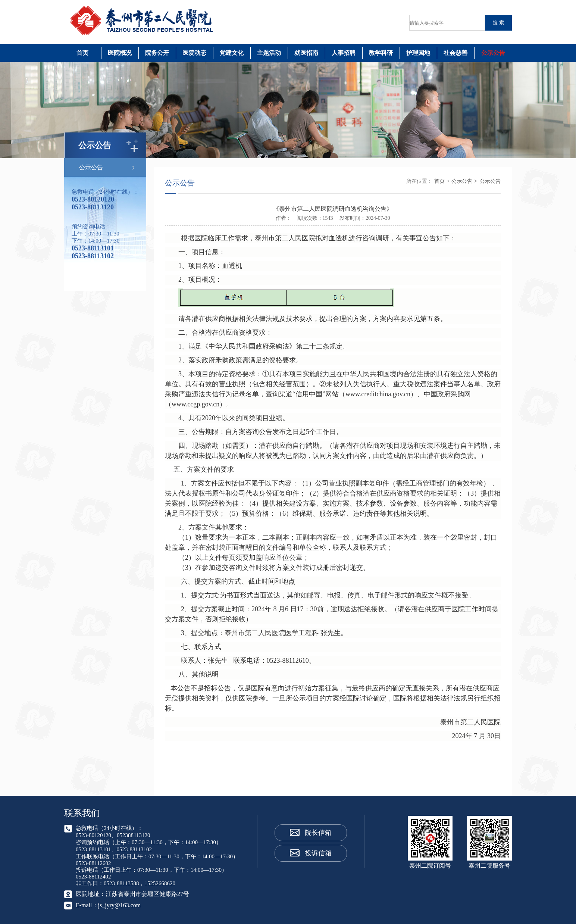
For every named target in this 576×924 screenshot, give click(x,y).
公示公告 (493, 53)
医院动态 (194, 53)
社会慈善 (456, 53)
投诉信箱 (318, 853)
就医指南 (306, 53)
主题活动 (269, 53)
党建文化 (232, 53)
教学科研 (381, 53)
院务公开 (157, 53)
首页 (82, 53)
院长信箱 (318, 833)
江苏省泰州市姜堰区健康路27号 (147, 894)
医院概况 (120, 53)
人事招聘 (344, 53)
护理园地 (418, 53)
